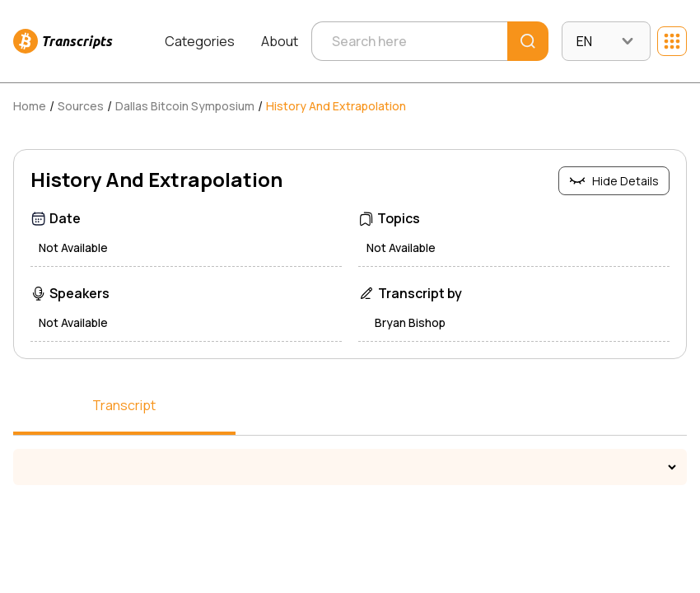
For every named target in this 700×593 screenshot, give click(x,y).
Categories (200, 41)
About (280, 41)
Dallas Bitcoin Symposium (185, 106)
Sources (81, 106)
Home (30, 106)
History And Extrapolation (336, 106)
